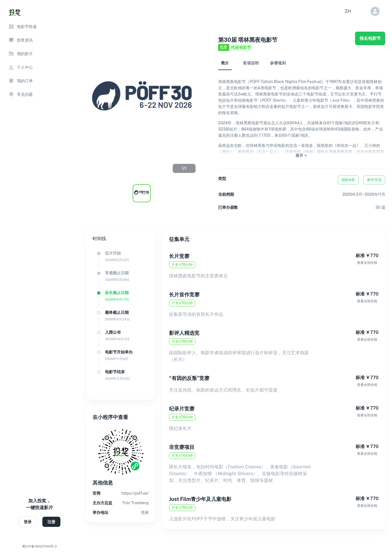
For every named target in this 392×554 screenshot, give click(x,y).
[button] (348, 11)
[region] (40, 277)
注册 (51, 522)
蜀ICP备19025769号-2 (39, 546)
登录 (28, 522)
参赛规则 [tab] (278, 63)
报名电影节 (370, 38)
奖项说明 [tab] (251, 63)
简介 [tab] (225, 63)
